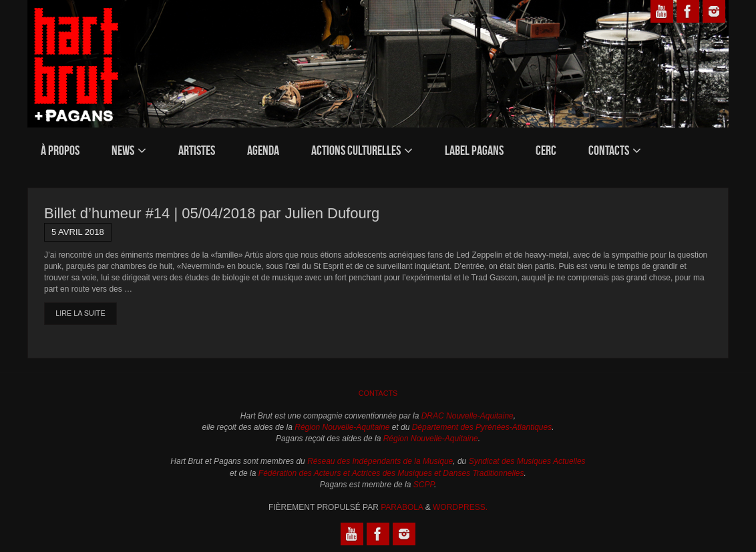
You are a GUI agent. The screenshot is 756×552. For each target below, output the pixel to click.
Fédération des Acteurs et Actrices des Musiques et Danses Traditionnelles (391, 473)
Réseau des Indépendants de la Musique (380, 461)
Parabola (402, 507)
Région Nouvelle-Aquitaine (342, 427)
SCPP (424, 485)
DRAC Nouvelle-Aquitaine (467, 416)
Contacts (378, 393)
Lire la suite (80, 313)
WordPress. (460, 507)
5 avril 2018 (78, 232)
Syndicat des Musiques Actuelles (527, 461)
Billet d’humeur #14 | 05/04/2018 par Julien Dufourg (212, 213)
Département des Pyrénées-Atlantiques (482, 427)
